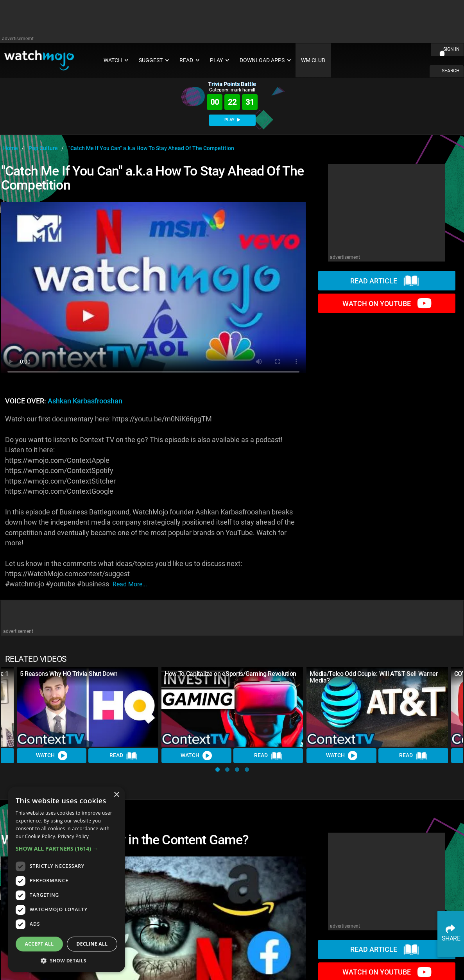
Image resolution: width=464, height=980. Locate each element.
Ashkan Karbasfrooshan (85, 401)
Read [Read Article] (124, 756)
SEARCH (451, 71)
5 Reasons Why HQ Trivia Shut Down (69, 674)
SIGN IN (451, 49)
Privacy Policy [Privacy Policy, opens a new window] (73, 836)
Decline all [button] (92, 944)
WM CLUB (313, 60)
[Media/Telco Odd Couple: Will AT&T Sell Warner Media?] (377, 707)
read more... (130, 584)
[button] (218, 769)
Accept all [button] (39, 944)
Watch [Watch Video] (52, 756)
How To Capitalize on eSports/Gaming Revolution (230, 674)
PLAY (232, 120)
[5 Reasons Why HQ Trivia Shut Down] (88, 707)
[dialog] (66, 879)
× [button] (116, 795)
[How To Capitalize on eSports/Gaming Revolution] (232, 707)
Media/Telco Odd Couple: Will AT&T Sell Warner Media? (374, 677)
